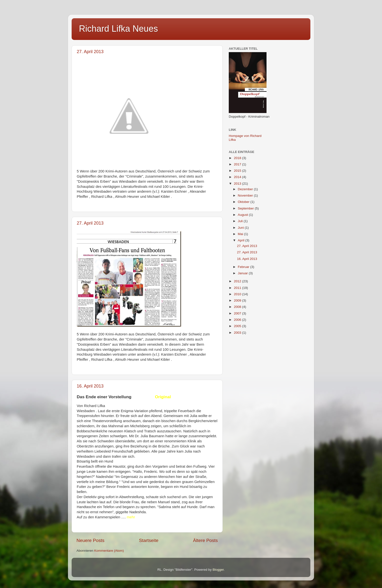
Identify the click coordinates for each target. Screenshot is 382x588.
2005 (238, 326)
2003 (238, 333)
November (246, 195)
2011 (238, 288)
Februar (244, 267)
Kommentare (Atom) (109, 551)
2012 (238, 281)
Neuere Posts (90, 540)
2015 (238, 171)
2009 (238, 300)
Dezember (246, 189)
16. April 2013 (90, 386)
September (246, 208)
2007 (238, 313)
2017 (238, 164)
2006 (238, 320)
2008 (238, 307)
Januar (243, 273)
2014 (238, 177)
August (243, 215)
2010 (238, 294)
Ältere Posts (205, 540)
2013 (238, 184)
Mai (241, 234)
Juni (241, 228)
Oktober (244, 202)
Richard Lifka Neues (118, 29)
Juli (241, 221)
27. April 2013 (90, 52)
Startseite (149, 540)
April (242, 240)
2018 (238, 158)
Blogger (218, 570)
